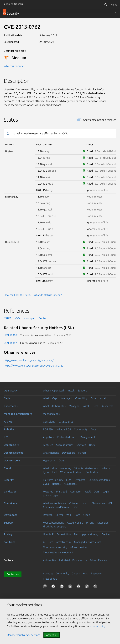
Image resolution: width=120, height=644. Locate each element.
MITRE (8, 318)
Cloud (7, 468)
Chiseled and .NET (102, 503)
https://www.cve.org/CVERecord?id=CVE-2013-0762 (34, 366)
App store (49, 437)
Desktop (48, 515)
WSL (69, 515)
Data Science (66, 422)
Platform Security (53, 480)
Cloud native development (58, 552)
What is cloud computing (57, 468)
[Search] (106, 5)
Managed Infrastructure (88, 542)
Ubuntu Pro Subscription (57, 534)
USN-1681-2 (11, 335)
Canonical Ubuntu (13, 4)
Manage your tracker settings (23, 635)
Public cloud (92, 472)
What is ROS (64, 429)
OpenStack (10, 390)
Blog (86, 573)
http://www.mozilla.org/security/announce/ (29, 360)
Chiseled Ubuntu (79, 503)
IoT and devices (79, 547)
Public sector (80, 560)
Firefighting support (54, 526)
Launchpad (29, 318)
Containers (10, 503)
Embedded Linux (67, 437)
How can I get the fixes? (17, 295)
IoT (6, 437)
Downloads (11, 515)
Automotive (50, 560)
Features (48, 445)
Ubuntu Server (12, 460)
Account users (75, 523)
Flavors (82, 453)
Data (50, 542)
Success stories (65, 445)
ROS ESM (48, 429)
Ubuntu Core (11, 445)
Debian (42, 318)
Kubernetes (11, 406)
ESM (69, 480)
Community (81, 429)
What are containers (55, 503)
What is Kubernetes (54, 406)
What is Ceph (51, 398)
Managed (67, 398)
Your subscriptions (53, 523)
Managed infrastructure (18, 414)
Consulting (81, 398)
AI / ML (8, 422)
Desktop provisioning (86, 534)
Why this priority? (14, 66)
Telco (93, 560)
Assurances (70, 484)
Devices (106, 534)
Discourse (103, 523)
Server (59, 515)
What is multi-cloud (71, 472)
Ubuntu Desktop (14, 453)
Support (82, 390)
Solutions (10, 542)
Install (71, 390)
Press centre (50, 579)
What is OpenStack (54, 390)
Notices (56, 484)
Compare (75, 491)
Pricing (90, 523)
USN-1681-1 (11, 343)
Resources (107, 406)
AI (44, 542)
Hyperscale (49, 460)
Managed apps (51, 414)
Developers (69, 453)
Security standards (99, 480)
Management (87, 437)
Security (9, 480)
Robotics (9, 429)
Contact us (13, 574)
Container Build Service (56, 507)
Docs (94, 398)
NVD (17, 318)
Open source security (55, 547)
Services (81, 445)
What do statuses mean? (48, 295)
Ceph (7, 398)
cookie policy (98, 626)
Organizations (51, 453)
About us (48, 573)
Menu (114, 5)
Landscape (10, 491)
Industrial (64, 560)
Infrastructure (64, 542)
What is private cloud (86, 468)
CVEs (46, 484)
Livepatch (80, 480)
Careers (76, 573)
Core (77, 515)
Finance (103, 560)
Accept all (52, 635)
